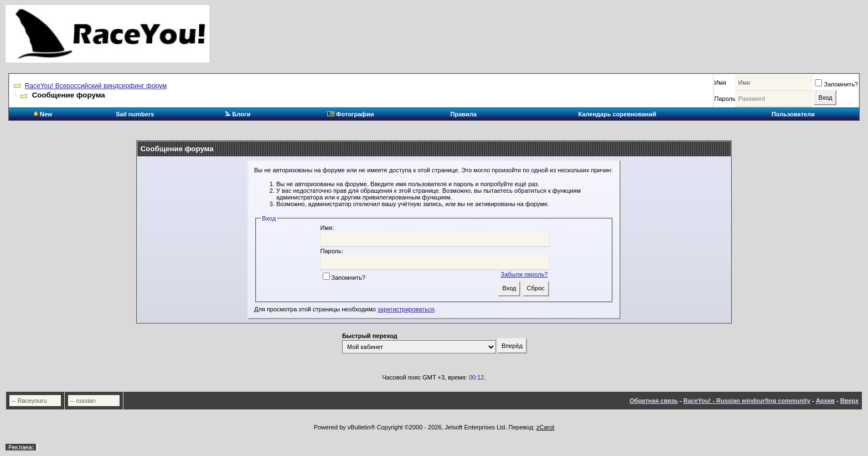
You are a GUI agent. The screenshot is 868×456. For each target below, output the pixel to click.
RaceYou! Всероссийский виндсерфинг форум (96, 86)
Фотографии (350, 114)
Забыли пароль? (525, 274)
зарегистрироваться (406, 309)
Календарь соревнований (618, 114)
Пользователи (793, 114)
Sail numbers (135, 114)
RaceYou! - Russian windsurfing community (747, 401)
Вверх (849, 401)
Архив (825, 401)
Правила (464, 114)
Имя (720, 83)
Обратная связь (653, 401)
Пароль (725, 99)
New (43, 114)
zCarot (545, 427)
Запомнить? (836, 84)
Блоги (237, 114)
